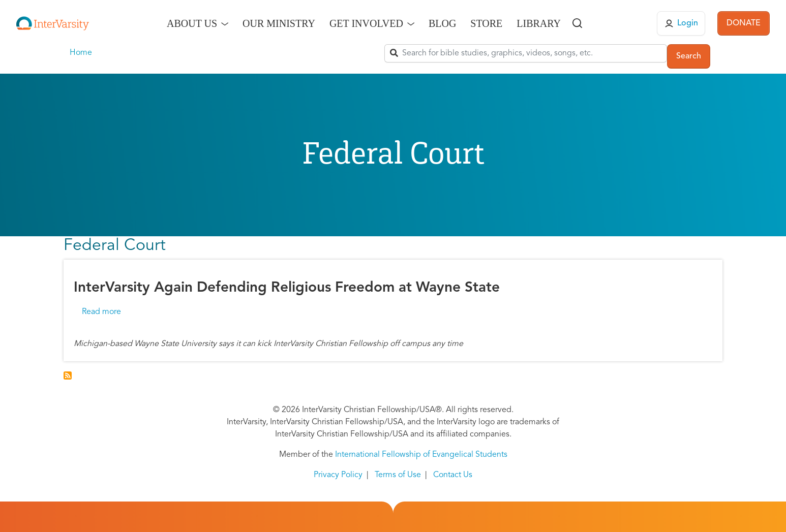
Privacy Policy (338, 475)
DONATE (744, 23)
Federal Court (115, 246)
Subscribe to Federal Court (68, 375)
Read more (101, 312)
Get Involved (366, 23)
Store (486, 23)
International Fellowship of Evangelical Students (421, 455)
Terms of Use (398, 475)
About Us (192, 23)
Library (539, 23)
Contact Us (453, 475)
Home (81, 53)
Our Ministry (279, 23)
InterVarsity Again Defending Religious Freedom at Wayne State (287, 288)
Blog (442, 23)
